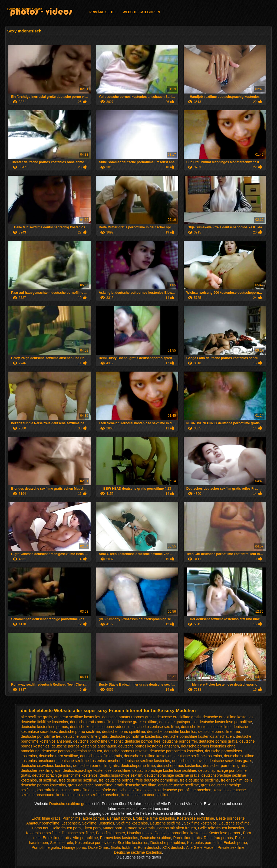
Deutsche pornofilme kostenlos (181, 833)
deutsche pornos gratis (218, 741)
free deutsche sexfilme (78, 780)
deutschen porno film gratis (96, 766)
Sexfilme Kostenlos (98, 823)
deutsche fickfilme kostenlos (44, 722)
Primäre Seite (102, 12)
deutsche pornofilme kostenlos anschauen (199, 736)
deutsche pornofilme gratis (85, 736)
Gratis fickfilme (123, 847)
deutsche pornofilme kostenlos (135, 736)
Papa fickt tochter (110, 833)
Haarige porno (74, 847)
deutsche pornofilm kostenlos (172, 732)
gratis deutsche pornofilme (90, 785)
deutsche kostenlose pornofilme (225, 722)
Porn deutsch (149, 847)
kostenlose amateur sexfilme (145, 795)
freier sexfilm (232, 780)
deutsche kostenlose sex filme (154, 727)
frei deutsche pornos (116, 780)
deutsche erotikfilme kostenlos (228, 717)
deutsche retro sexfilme (59, 756)
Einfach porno (235, 843)
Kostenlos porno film (204, 843)
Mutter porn (113, 828)
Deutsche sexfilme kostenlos (138, 852)
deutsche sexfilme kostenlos (198, 756)
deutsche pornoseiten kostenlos (176, 751)
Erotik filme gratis (46, 818)
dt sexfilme (48, 780)
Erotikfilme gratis (57, 838)
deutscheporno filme (138, 766)
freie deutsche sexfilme (199, 780)
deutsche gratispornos (178, 722)
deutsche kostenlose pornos (44, 727)
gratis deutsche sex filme (135, 785)
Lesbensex (71, 823)
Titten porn (92, 828)
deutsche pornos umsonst (126, 751)
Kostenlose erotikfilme (195, 818)
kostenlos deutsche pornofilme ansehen (178, 790)
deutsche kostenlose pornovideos (98, 727)
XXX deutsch (173, 847)
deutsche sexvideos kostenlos (46, 766)
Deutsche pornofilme (168, 843)
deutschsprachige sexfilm (121, 775)
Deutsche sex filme (78, 833)
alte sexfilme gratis (37, 717)
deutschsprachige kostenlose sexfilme (164, 770)
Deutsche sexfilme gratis (24, 9)
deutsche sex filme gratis (101, 756)
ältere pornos (94, 818)
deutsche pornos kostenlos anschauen (84, 746)
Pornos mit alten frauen (176, 828)
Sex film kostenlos (133, 843)
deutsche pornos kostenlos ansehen (149, 746)
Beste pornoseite (230, 818)
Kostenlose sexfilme (43, 833)
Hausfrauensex (140, 833)
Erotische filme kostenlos (154, 818)
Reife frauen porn (66, 828)
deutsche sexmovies (189, 761)
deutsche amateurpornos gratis (128, 717)
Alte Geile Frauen (201, 847)
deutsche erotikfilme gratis (179, 717)
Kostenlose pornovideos (95, 843)
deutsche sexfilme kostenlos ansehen (90, 761)
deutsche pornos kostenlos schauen (72, 751)
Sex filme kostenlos (200, 823)
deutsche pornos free (143, 741)
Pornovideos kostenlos (119, 838)
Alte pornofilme (85, 838)
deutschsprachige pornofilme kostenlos (65, 775)
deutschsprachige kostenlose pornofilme (97, 770)
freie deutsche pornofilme (157, 780)
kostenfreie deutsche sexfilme (117, 790)
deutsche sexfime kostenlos (147, 761)
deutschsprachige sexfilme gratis (172, 775)
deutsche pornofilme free (219, 732)
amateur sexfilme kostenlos (77, 717)
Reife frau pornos (218, 838)
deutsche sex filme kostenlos (148, 756)
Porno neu (41, 828)
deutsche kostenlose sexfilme (206, 727)
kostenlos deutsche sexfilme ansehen (88, 795)
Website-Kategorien (141, 12)
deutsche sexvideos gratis (230, 761)
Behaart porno (119, 818)
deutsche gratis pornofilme (92, 722)
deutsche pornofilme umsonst (98, 741)
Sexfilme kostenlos (132, 823)
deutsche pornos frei (180, 741)
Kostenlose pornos (225, 833)
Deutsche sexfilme (166, 823)
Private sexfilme (231, 847)
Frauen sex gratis (140, 828)
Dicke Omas (98, 847)
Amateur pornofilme (43, 823)
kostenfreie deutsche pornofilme (64, 790)
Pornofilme (72, 818)
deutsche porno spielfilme (123, 732)
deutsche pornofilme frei (41, 736)
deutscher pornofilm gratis (225, 766)
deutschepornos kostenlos (179, 766)
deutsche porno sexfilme (80, 732)
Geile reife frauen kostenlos (221, 828)
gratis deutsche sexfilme (179, 785)
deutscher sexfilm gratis (41, 770)
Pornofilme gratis (187, 838)
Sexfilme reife (62, 843)
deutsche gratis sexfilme (137, 722)
